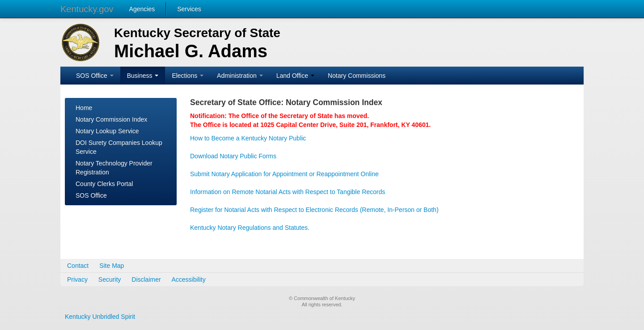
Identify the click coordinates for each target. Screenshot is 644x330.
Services (189, 9)
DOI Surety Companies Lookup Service (119, 147)
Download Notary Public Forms (233, 156)
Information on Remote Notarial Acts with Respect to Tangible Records (288, 192)
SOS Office (95, 76)
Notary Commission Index (111, 119)
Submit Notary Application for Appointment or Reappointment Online (284, 174)
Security (110, 279)
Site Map (112, 266)
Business (143, 76)
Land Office (295, 76)
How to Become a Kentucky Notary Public (248, 138)
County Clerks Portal (104, 184)
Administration (240, 76)
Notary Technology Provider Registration (114, 168)
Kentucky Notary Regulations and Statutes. (250, 228)
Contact (78, 266)
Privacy (77, 279)
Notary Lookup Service (107, 131)
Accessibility (189, 279)
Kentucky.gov (87, 9)
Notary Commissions (357, 76)
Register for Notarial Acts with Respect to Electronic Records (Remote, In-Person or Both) (314, 210)
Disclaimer (146, 279)
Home (84, 108)
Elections (188, 76)
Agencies (142, 9)
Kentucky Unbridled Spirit (100, 317)
